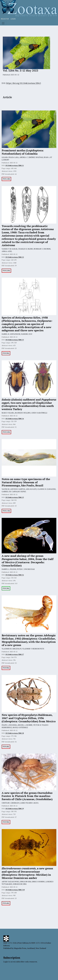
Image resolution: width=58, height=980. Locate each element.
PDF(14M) (6, 179)
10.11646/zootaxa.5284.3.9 (15, 809)
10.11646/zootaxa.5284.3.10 (15, 890)
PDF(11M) (6, 511)
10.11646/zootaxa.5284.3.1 (15, 166)
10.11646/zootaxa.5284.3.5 (15, 497)
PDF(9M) (6, 353)
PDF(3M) (6, 588)
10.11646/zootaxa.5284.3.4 (15, 419)
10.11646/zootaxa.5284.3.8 (15, 733)
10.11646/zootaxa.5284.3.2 (15, 257)
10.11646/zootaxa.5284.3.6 (15, 575)
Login (13, 19)
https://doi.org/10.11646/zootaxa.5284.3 (24, 83)
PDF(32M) (6, 271)
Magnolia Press (20, 948)
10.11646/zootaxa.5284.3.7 (15, 654)
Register (5, 19)
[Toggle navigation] (3, 23)
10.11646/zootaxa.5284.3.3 (15, 340)
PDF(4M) (6, 747)
